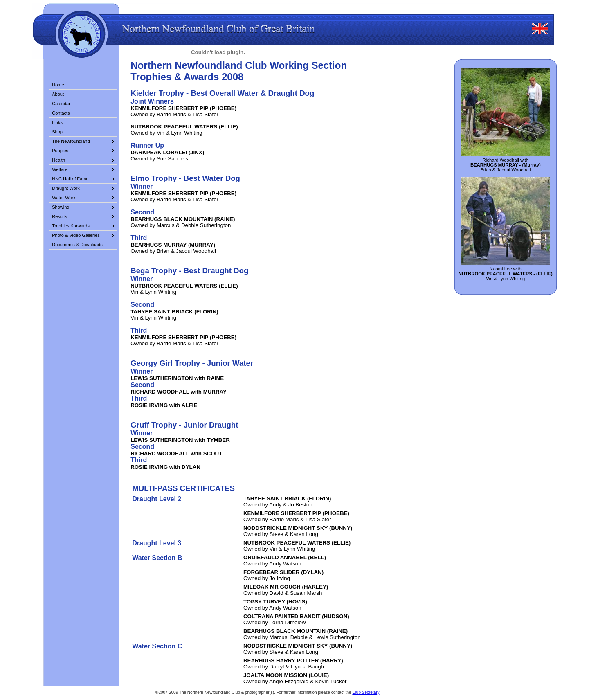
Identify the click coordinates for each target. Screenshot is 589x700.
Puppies (60, 151)
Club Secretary (366, 692)
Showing (61, 207)
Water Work (64, 198)
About (58, 94)
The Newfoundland (71, 141)
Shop (57, 132)
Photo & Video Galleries (76, 235)
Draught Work (66, 188)
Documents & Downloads (77, 245)
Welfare (60, 169)
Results (60, 216)
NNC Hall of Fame (70, 179)
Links (57, 122)
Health (58, 160)
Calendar (61, 104)
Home (58, 85)
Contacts (61, 113)
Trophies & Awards (71, 226)
